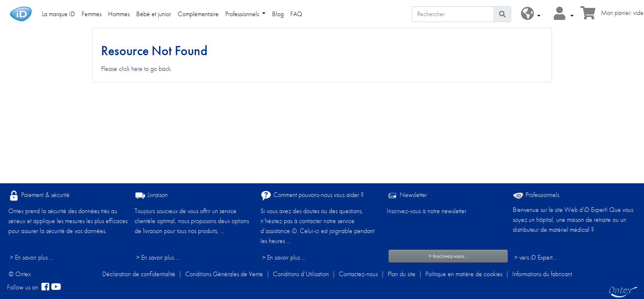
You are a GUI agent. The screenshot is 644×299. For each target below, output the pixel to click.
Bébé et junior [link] (154, 14)
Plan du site (402, 274)
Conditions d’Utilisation (301, 274)
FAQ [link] (296, 14)
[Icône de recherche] (502, 14)
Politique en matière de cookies (464, 274)
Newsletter (407, 196)
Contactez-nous (358, 274)
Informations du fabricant (542, 274)
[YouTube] (56, 287)
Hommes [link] (119, 14)
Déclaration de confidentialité (139, 274)
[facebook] (45, 287)
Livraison (151, 196)
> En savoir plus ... (31, 257)
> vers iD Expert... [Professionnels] (535, 257)
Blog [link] (278, 14)
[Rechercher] (453, 14)
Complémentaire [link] (198, 14)
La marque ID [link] (58, 14)
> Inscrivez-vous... (448, 256)
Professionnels (536, 195)
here (137, 69)
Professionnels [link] (243, 14)
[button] (531, 14)
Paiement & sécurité (39, 196)
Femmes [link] (92, 14)
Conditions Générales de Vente (224, 274)
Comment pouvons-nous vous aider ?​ (312, 196)
